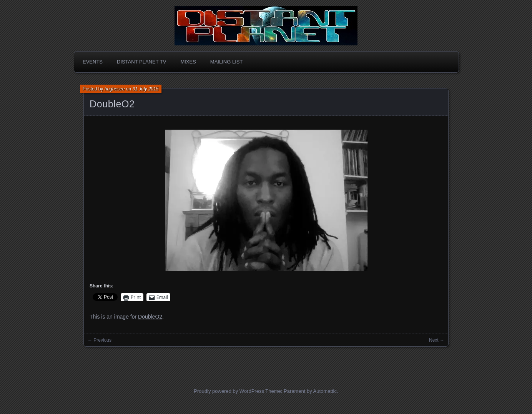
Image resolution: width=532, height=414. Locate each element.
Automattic (325, 391)
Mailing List (227, 62)
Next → (437, 340)
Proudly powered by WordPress (229, 391)
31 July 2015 (145, 89)
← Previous (100, 340)
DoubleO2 (112, 104)
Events (93, 62)
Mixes (188, 62)
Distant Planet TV (141, 62)
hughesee (115, 89)
